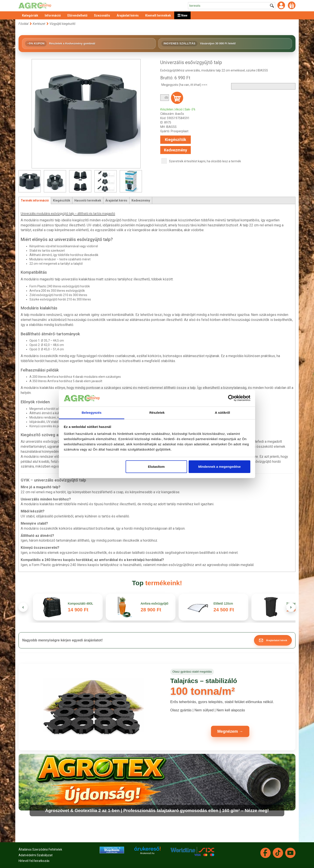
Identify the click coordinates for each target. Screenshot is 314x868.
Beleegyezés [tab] (91, 413)
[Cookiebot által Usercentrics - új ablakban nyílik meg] (231, 398)
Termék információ (35, 200)
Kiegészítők (176, 140)
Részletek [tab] (157, 413)
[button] (273, 640)
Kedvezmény (176, 150)
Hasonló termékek (88, 200)
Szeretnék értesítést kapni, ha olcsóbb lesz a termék (205, 161)
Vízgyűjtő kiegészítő (62, 24)
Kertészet (39, 24)
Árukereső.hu (147, 853)
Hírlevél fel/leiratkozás (34, 861)
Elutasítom (156, 467)
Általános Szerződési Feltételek (40, 849)
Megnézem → (230, 731)
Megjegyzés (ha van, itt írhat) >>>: (185, 85)
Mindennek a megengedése (219, 467)
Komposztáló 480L (80, 604)
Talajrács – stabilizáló (204, 681)
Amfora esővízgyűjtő (155, 604)
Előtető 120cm (223, 604)
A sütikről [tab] (222, 413)
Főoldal (23, 24)
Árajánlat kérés (116, 200)
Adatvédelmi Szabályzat (36, 855)
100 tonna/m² (203, 691)
